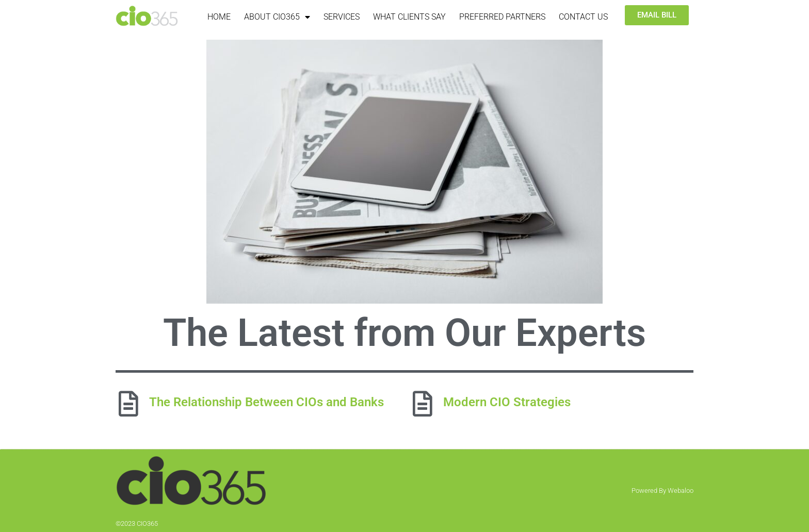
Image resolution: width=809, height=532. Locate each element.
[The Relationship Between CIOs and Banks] (128, 404)
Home (219, 17)
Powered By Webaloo (662, 491)
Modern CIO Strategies (507, 402)
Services (342, 17)
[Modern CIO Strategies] (423, 404)
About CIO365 (277, 17)
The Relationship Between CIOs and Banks (266, 402)
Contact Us (583, 17)
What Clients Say (409, 17)
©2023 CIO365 (137, 523)
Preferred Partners (502, 17)
